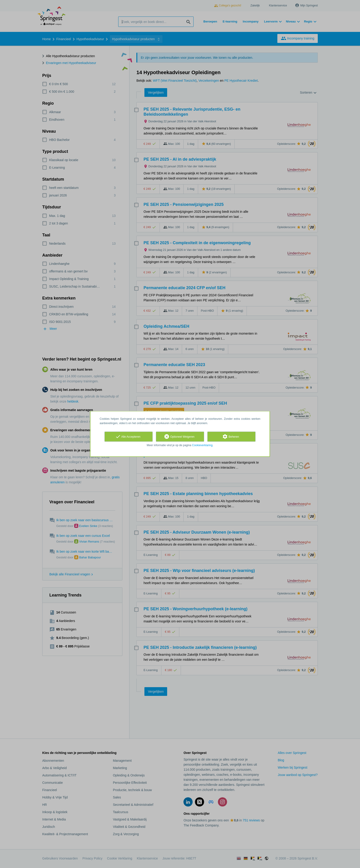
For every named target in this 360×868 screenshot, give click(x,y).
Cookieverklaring (202, 445)
